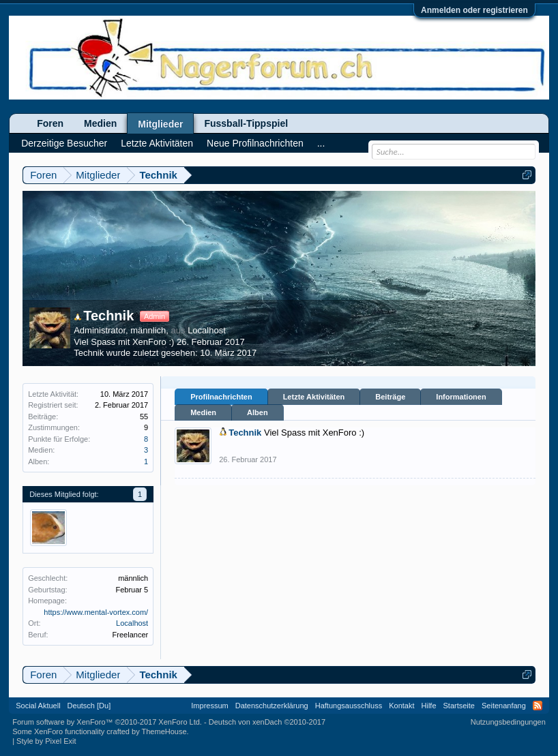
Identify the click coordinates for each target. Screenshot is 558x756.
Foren (50, 123)
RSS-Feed (538, 706)
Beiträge (390, 397)
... (321, 143)
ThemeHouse (164, 731)
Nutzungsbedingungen (508, 722)
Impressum (209, 706)
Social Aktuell (38, 706)
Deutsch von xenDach (267, 722)
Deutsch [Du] (89, 706)
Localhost (207, 330)
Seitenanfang (504, 706)
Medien (203, 412)
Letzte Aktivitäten (314, 397)
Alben (258, 412)
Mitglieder (160, 124)
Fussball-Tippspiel (246, 123)
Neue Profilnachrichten (255, 143)
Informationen (461, 397)
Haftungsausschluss (349, 706)
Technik (104, 316)
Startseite (459, 706)
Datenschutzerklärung (272, 706)
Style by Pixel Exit (46, 741)
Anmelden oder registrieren (474, 10)
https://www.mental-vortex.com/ (96, 612)
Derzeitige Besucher (64, 143)
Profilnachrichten (221, 397)
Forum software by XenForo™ (107, 722)
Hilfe (429, 706)
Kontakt (401, 706)
